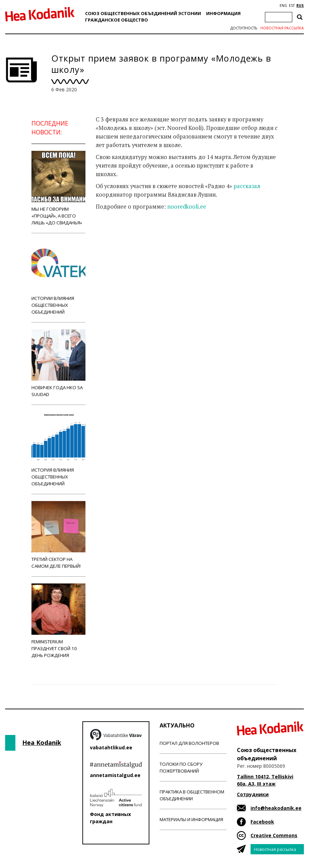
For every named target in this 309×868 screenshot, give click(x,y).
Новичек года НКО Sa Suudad (58, 363)
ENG (283, 5)
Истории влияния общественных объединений (58, 278)
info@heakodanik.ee (276, 808)
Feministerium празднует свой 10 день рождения (58, 621)
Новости (114, 234)
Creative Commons (274, 835)
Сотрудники (253, 794)
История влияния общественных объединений (58, 449)
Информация (223, 13)
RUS (300, 5)
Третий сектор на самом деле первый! (58, 535)
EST (292, 5)
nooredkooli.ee (187, 207)
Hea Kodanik (42, 742)
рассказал (247, 186)
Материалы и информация (191, 819)
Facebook (262, 822)
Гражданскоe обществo (117, 20)
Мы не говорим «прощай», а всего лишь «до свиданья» (58, 188)
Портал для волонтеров (189, 743)
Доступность (244, 28)
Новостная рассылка (282, 28)
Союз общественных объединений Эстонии (143, 13)
